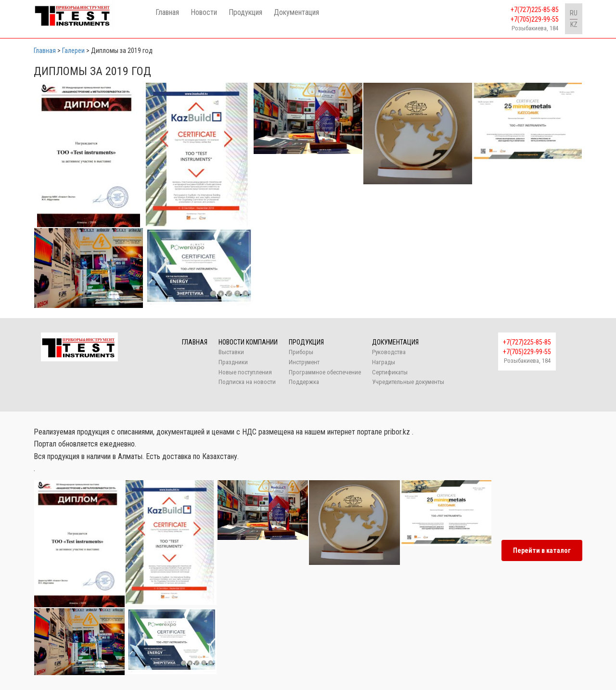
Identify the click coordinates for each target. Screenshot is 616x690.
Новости (204, 12)
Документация (296, 12)
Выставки (231, 352)
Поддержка (304, 382)
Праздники (233, 362)
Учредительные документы (408, 382)
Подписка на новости (247, 382)
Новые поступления (245, 372)
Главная (167, 12)
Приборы (301, 352)
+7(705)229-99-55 (535, 19)
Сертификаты (390, 372)
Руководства (389, 352)
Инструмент (304, 362)
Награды (384, 362)
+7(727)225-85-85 (535, 10)
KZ (574, 25)
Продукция (245, 12)
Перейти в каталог (542, 550)
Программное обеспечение (325, 372)
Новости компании (248, 342)
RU (574, 13)
